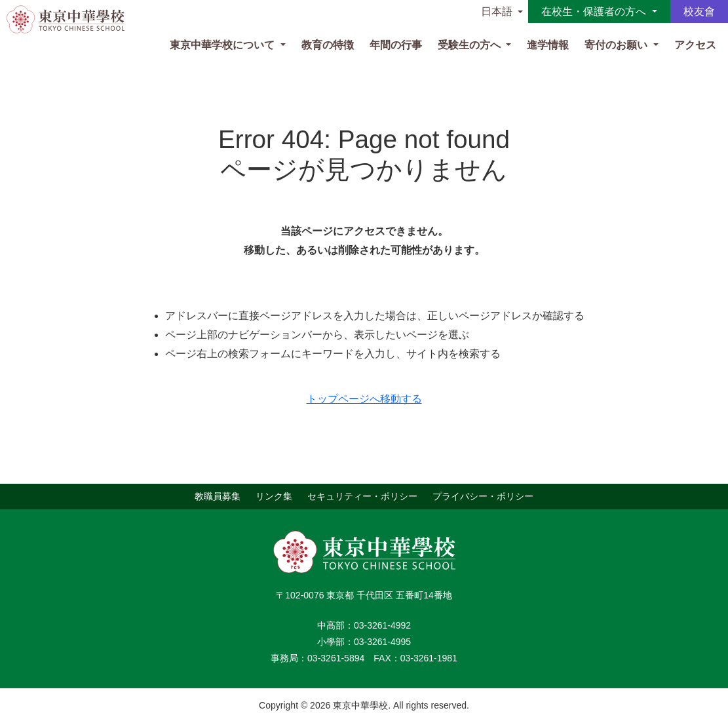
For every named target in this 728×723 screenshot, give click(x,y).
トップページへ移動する (364, 399)
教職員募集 (218, 496)
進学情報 (548, 45)
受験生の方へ (470, 45)
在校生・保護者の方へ (595, 11)
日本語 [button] (497, 11)
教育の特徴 (328, 45)
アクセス (695, 45)
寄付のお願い (617, 45)
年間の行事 (396, 45)
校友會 (699, 11)
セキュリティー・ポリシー (362, 496)
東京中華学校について (223, 45)
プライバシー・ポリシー (483, 496)
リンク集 (274, 496)
